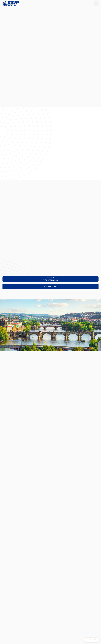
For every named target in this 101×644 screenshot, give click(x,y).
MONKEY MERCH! (70, 12)
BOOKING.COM (52, 12)
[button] (96, 4)
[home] (26, 4)
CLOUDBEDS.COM (32, 12)
